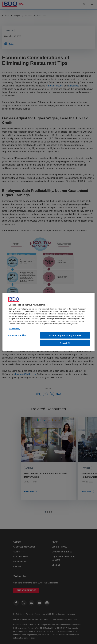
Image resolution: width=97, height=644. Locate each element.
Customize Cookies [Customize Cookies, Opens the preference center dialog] (17, 335)
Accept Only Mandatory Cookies (65, 335)
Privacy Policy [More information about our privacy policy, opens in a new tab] (14, 329)
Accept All (65, 343)
